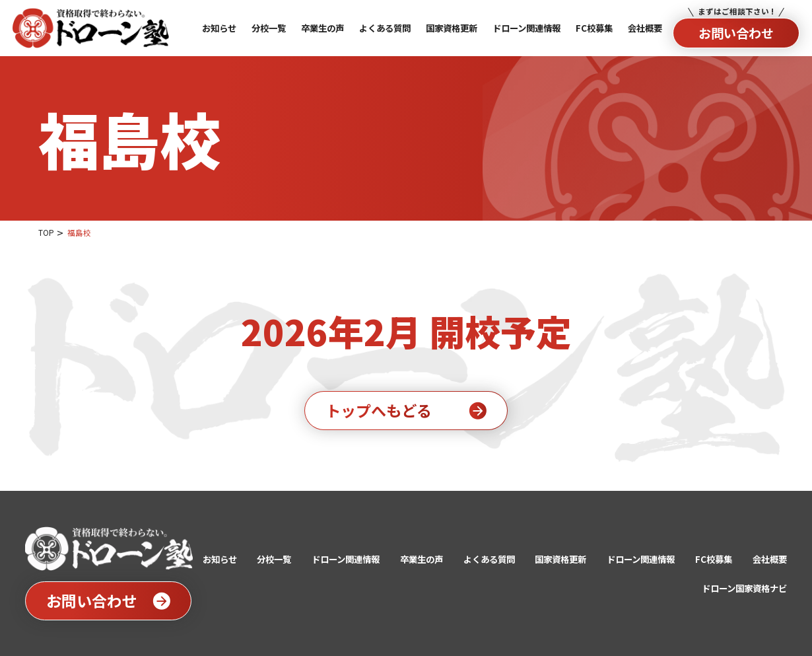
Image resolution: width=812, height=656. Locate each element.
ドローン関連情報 (346, 559)
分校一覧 (274, 559)
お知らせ (220, 559)
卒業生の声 (422, 559)
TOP (46, 233)
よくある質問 (489, 559)
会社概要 (770, 559)
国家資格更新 (560, 559)
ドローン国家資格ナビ (744, 588)
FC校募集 (714, 559)
